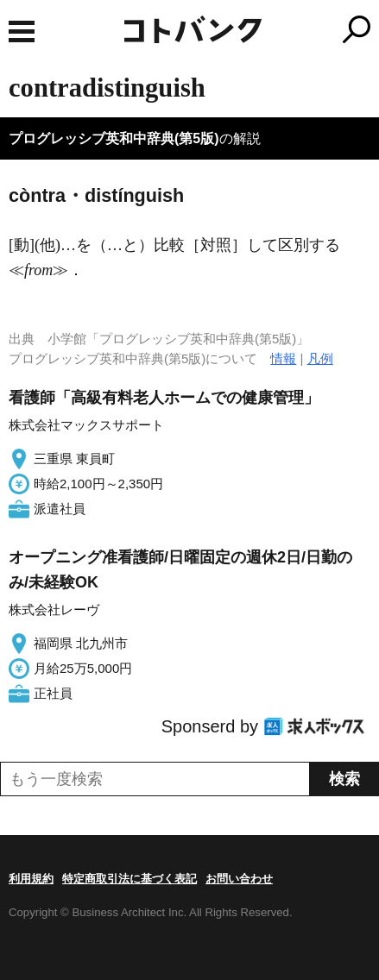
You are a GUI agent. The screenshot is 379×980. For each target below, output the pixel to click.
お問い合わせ (239, 879)
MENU (22, 31)
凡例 (320, 358)
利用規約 (31, 879)
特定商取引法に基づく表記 (129, 879)
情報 (283, 358)
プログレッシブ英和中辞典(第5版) (114, 138)
